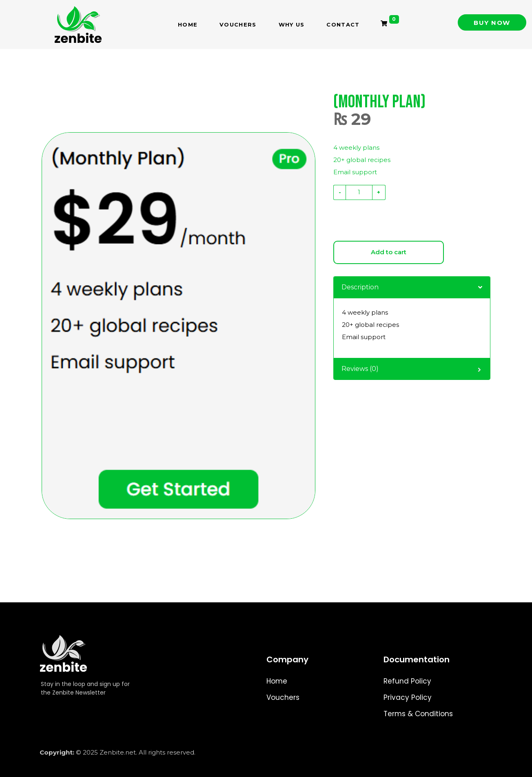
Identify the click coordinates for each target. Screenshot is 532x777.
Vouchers (238, 24)
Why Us (292, 24)
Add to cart (389, 252)
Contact (343, 24)
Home (188, 24)
